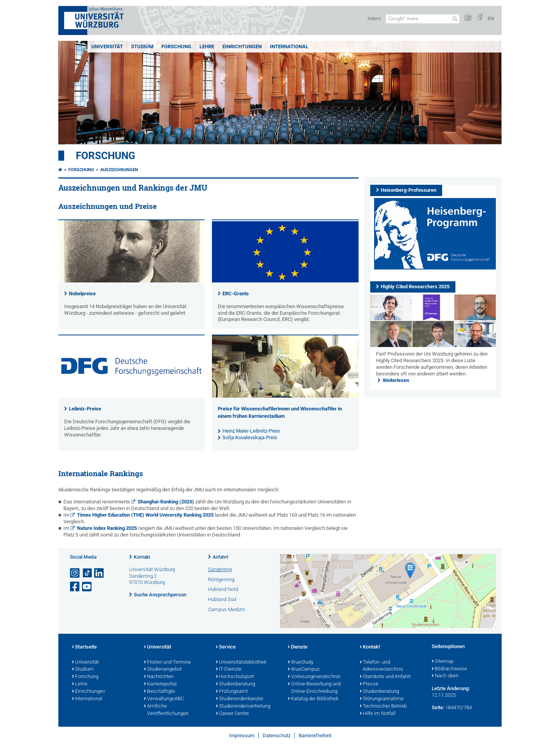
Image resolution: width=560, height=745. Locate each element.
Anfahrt (220, 557)
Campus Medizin (227, 609)
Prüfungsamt (232, 692)
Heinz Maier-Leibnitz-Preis (251, 431)
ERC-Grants (236, 294)
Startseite (84, 647)
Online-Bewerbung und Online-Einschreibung (314, 688)
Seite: (438, 707)
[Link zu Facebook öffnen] (75, 587)
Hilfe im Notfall (378, 714)
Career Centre (232, 714)
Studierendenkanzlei (240, 699)
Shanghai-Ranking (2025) (166, 502)
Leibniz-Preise (85, 409)
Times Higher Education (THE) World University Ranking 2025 (145, 515)
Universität (107, 46)
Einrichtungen (242, 46)
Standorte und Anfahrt (385, 677)
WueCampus (304, 670)
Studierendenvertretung (243, 706)
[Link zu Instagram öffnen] (75, 573)
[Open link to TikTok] (87, 573)
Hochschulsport (235, 677)
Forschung (176, 46)
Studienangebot (163, 670)
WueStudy (301, 663)
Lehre (207, 46)
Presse (369, 684)
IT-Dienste (229, 670)
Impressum (242, 735)
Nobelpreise (82, 294)
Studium (142, 46)
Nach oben (445, 676)
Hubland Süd (222, 599)
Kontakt (142, 557)
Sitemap (443, 662)
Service (226, 647)
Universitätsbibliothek (241, 663)
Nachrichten (159, 677)
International (289, 46)
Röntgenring (221, 579)
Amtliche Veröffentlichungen (166, 710)
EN (491, 18)
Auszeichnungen (119, 170)
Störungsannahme (382, 699)
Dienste (298, 647)
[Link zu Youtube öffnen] (87, 587)
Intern (374, 18)
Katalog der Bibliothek (313, 699)
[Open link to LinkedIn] (100, 573)
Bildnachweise (449, 669)
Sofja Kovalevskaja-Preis (250, 437)
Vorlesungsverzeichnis (314, 677)
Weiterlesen (396, 380)
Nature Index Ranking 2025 (107, 528)
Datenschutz (276, 735)
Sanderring (220, 569)
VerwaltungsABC (164, 699)
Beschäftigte (159, 692)
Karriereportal (160, 684)
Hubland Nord (223, 589)
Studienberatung (235, 684)
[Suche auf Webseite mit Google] (423, 19)
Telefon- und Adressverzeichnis (381, 666)
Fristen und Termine (167, 663)
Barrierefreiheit (315, 735)
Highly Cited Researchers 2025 (415, 287)
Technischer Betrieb (383, 706)
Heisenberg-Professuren (409, 190)
